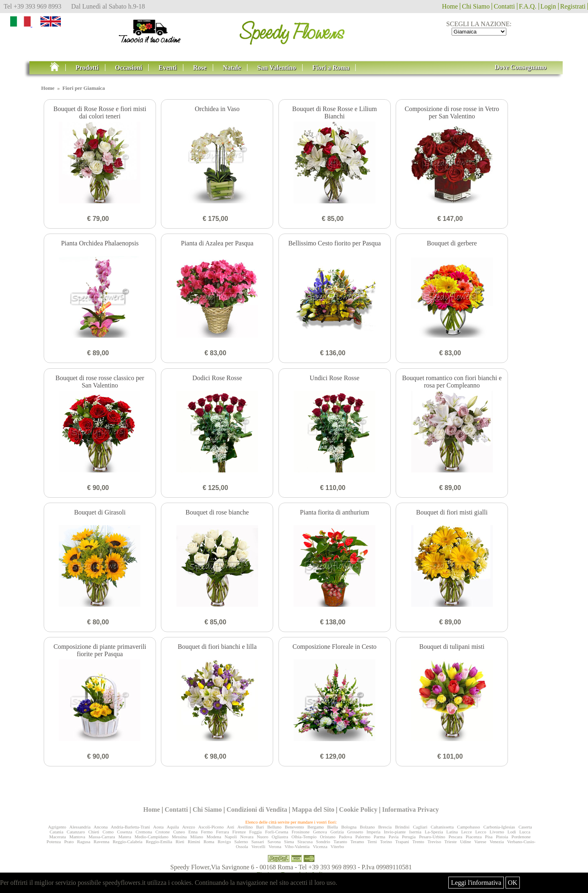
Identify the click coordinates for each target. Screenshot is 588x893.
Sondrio (323, 842)
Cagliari (420, 827)
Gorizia (337, 832)
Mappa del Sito (313, 809)
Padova (345, 837)
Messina (179, 837)
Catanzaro (76, 832)
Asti (230, 827)
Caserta (525, 827)
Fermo (207, 832)
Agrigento (57, 827)
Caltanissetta (442, 827)
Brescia (385, 827)
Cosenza (124, 832)
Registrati (573, 6)
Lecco (481, 832)
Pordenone (521, 837)
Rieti (180, 842)
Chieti (94, 832)
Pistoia (502, 837)
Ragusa (84, 842)
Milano (197, 837)
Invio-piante (395, 832)
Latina (452, 832)
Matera (125, 837)
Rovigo (224, 842)
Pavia (394, 837)
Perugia (409, 837)
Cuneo (179, 832)
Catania (56, 832)
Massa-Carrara (102, 837)
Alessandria (80, 827)
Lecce (466, 832)
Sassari (258, 842)
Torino (386, 842)
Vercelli (258, 846)
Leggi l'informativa (476, 883)
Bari (260, 827)
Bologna (349, 827)
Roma (209, 842)
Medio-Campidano (151, 837)
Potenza (54, 842)
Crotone (163, 832)
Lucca (525, 832)
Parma (379, 837)
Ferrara (223, 832)
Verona (275, 846)
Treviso (434, 842)
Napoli (231, 837)
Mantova (77, 837)
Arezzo (189, 827)
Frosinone (301, 832)
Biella (332, 827)
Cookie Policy (358, 809)
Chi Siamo (476, 6)
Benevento (295, 827)
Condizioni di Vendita (257, 809)
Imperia (374, 832)
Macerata (57, 837)
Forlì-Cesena (277, 832)
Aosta (158, 827)
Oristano (328, 837)
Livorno (497, 832)
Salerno (241, 842)
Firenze (239, 832)
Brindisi (402, 827)
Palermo (363, 837)
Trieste (450, 842)
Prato (69, 842)
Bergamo (316, 827)
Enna (193, 832)
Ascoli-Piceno (211, 827)
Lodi (512, 832)
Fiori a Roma (331, 68)
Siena (289, 842)
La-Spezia (434, 832)
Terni (372, 842)
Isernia (415, 832)
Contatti (504, 6)
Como (108, 832)
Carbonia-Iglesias (499, 827)
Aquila (173, 827)
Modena (214, 837)
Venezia (497, 842)
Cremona (144, 832)
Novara (247, 837)
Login (548, 6)
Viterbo (337, 846)
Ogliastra (280, 837)
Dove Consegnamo (520, 67)
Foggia (255, 832)
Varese (480, 842)
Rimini (194, 842)
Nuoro (263, 837)
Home (450, 6)
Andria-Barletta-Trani (130, 827)
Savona (274, 842)
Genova (320, 832)
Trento (418, 842)
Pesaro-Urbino (432, 837)
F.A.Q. (528, 6)
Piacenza (473, 837)
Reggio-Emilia (159, 842)
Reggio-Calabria (128, 842)
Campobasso (468, 827)
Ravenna (101, 842)
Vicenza (320, 846)
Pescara (456, 837)
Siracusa (305, 842)
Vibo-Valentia (297, 846)
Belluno (274, 827)
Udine (466, 842)
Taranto (340, 842)
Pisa (489, 837)
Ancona (100, 827)
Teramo (357, 842)
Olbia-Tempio (304, 837)
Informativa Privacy (411, 809)
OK (513, 883)
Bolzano (367, 827)
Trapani (402, 842)
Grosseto (355, 832)
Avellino (245, 827)
